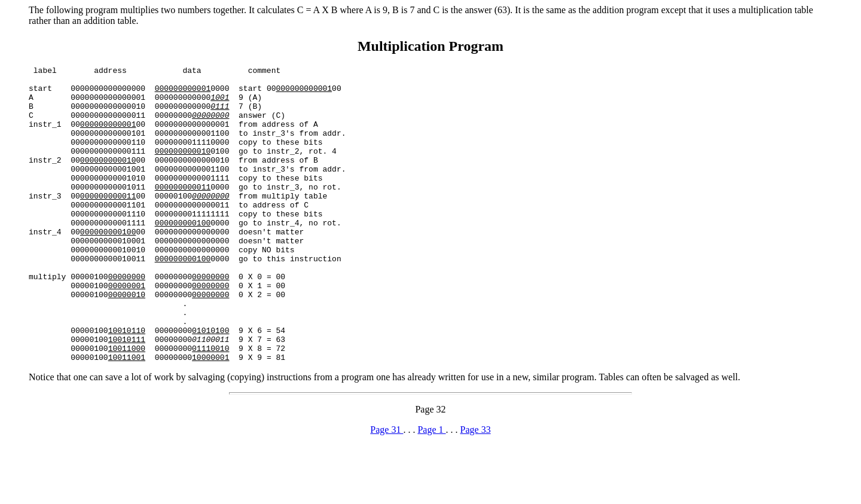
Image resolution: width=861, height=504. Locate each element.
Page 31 (387, 489)
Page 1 (431, 489)
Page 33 (476, 489)
